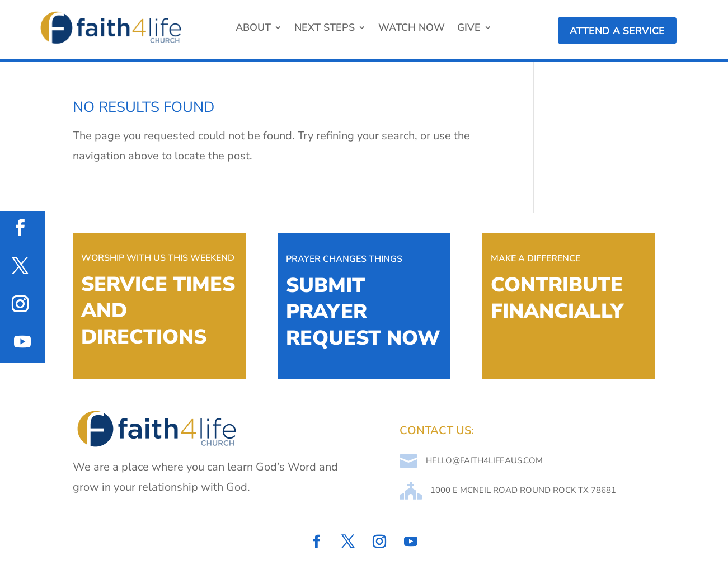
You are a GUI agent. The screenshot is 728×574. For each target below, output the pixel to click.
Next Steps (325, 29)
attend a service (617, 31)
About (253, 29)
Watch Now (412, 29)
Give (469, 29)
